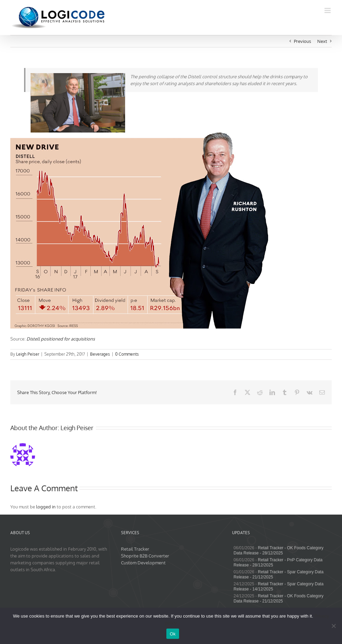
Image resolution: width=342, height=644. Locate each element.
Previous (302, 41)
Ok (173, 634)
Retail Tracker (135, 549)
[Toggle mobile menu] (328, 10)
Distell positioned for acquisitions (61, 339)
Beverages (100, 354)
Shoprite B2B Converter (145, 556)
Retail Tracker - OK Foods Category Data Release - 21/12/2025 (279, 599)
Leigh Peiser (28, 354)
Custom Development (143, 563)
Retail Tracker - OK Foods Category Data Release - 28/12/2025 (279, 550)
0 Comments (127, 354)
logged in (46, 507)
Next (322, 41)
